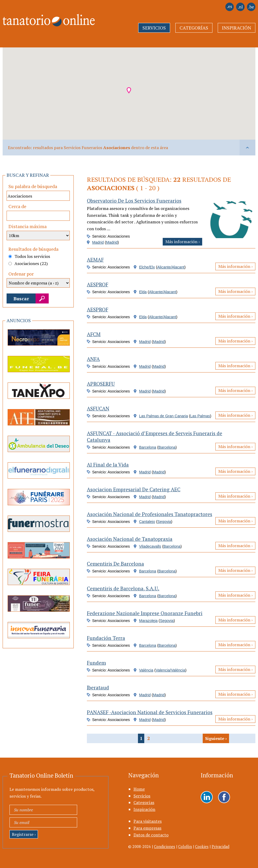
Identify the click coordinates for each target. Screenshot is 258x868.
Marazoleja (148, 621)
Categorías (194, 28)
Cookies (202, 847)
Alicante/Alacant (171, 267)
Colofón (185, 847)
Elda (143, 292)
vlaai (247, 148)
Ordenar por (21, 274)
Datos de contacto (151, 835)
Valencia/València (170, 670)
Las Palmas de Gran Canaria (163, 416)
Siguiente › (216, 738)
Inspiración (237, 28)
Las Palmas (200, 416)
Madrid (98, 242)
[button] (129, 90)
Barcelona (148, 447)
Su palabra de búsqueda (33, 186)
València (146, 670)
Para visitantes (148, 821)
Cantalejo (147, 522)
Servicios (154, 28)
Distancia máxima (28, 226)
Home (139, 789)
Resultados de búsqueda (33, 249)
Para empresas (147, 828)
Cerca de (17, 206)
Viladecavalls (150, 546)
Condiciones (165, 847)
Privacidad (220, 847)
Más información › (182, 242)
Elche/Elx (147, 267)
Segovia (164, 522)
